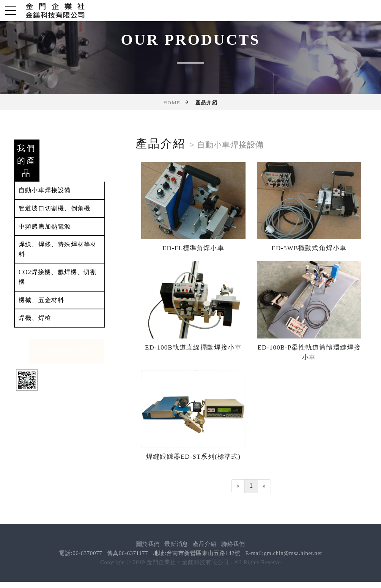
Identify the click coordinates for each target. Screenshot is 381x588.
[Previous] (238, 486)
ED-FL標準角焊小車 (193, 248)
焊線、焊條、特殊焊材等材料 (58, 249)
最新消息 (176, 544)
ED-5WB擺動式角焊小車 (309, 248)
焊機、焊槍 (35, 318)
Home (172, 103)
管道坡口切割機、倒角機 (54, 208)
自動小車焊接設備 (45, 190)
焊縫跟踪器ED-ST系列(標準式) (193, 457)
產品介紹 (205, 544)
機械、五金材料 (41, 300)
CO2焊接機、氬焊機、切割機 (58, 277)
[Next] (264, 486)
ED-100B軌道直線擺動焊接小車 (193, 347)
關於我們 (148, 544)
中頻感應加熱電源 (45, 227)
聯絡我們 (233, 544)
